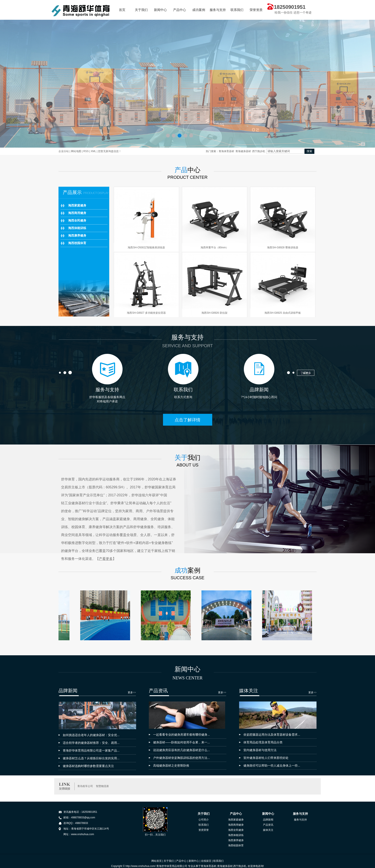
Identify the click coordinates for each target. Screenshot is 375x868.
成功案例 (199, 10)
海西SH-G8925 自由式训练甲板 (283, 313)
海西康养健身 (77, 236)
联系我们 (237, 10)
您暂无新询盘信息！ (110, 151)
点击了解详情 (187, 420)
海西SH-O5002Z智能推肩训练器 (146, 248)
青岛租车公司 (85, 786)
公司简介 (204, 820)
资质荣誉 (204, 830)
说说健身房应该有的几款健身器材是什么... (181, 750)
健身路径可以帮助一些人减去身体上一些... (272, 766)
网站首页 (157, 861)
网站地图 (76, 151)
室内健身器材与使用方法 (260, 750)
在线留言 (206, 861)
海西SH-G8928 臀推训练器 (283, 248)
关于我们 (141, 10)
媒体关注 (268, 830)
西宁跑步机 (259, 151)
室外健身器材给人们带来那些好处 (266, 758)
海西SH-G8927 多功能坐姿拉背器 (146, 313)
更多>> (132, 692)
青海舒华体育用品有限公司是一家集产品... (91, 750)
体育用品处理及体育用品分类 (263, 742)
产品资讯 (268, 825)
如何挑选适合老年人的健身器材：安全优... (91, 735)
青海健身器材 (243, 151)
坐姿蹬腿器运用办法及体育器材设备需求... (272, 735)
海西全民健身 (77, 221)
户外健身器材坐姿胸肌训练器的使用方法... (181, 758)
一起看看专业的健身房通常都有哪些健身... (181, 735)
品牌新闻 (268, 820)
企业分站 (64, 151)
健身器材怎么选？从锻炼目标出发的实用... (91, 758)
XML (93, 151)
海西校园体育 (77, 243)
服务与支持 (218, 10)
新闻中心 (160, 10)
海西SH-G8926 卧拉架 (214, 313)
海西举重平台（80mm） (214, 248)
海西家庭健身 (77, 206)
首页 (122, 10)
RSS (86, 151)
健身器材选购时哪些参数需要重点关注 (88, 766)
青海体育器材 (226, 151)
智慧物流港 (102, 786)
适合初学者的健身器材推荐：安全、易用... (91, 743)
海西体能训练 (77, 228)
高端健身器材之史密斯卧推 (171, 766)
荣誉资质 (256, 10)
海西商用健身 (77, 213)
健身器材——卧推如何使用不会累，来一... (181, 742)
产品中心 (180, 10)
